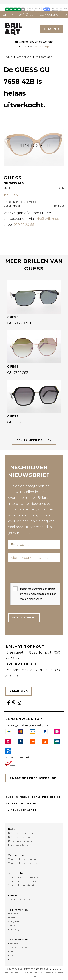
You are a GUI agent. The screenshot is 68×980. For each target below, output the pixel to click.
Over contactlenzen (20, 899)
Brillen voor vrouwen (21, 837)
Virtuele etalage (22, 810)
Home (8, 57)
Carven (12, 925)
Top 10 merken (18, 910)
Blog (10, 797)
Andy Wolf (14, 921)
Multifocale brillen (19, 845)
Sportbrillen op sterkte (22, 885)
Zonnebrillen (17, 855)
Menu (53, 29)
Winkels (23, 797)
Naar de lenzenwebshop (33, 778)
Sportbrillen (16, 873)
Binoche (13, 914)
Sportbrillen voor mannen (24, 877)
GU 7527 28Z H (20, 373)
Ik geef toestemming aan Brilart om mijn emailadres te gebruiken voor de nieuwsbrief (38, 594)
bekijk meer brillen (34, 440)
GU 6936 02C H (20, 323)
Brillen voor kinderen (21, 841)
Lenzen (13, 896)
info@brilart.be (47, 219)
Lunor (12, 951)
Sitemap (49, 973)
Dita (11, 955)
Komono (13, 944)
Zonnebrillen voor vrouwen (24, 863)
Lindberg (14, 929)
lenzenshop (41, 46)
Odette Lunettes (18, 947)
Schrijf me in (24, 617)
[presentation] (38, 573)
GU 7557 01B (18, 422)
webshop (24, 57)
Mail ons (19, 691)
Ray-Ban (13, 959)
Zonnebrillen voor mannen (24, 859)
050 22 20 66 (24, 225)
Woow (12, 918)
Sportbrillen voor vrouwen (24, 881)
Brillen (13, 829)
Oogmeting (29, 803)
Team (36, 797)
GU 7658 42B (44, 57)
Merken (12, 803)
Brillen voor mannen (21, 833)
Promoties (51, 797)
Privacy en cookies (31, 973)
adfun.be (34, 976)
